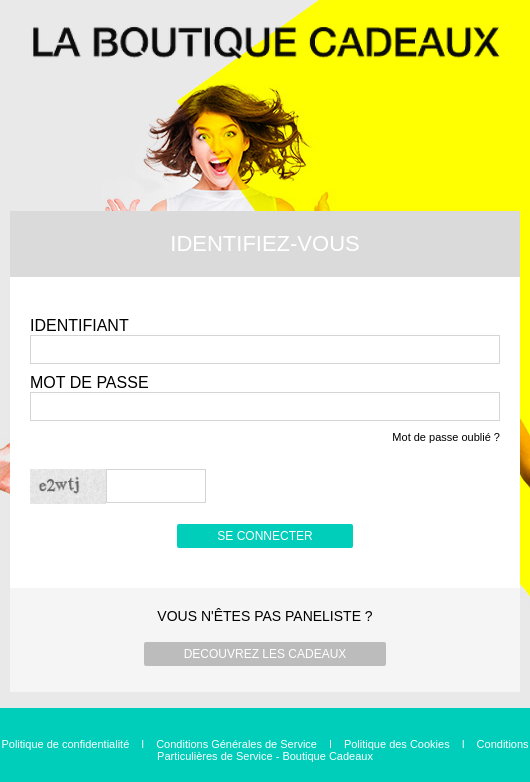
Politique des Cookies (397, 744)
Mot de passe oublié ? (446, 437)
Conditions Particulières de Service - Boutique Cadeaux (342, 750)
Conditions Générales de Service (236, 744)
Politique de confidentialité (65, 744)
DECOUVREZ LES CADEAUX (265, 654)
